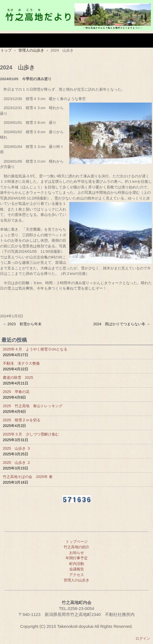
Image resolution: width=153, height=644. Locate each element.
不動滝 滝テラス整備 (21, 363)
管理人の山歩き (77, 580)
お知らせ (77, 553)
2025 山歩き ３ (17, 448)
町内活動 (77, 564)
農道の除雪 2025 (18, 378)
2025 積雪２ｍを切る (22, 420)
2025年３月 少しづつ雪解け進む (31, 434)
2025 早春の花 (16, 392)
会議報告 (77, 569)
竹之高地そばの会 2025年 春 (28, 477)
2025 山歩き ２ (17, 463)
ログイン (143, 638)
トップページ (77, 542)
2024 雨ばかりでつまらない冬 (122, 324)
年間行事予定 (77, 558)
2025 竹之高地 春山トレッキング (33, 406)
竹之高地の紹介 (77, 547)
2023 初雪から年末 (22, 324)
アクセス (77, 575)
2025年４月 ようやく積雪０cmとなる (35, 349)
